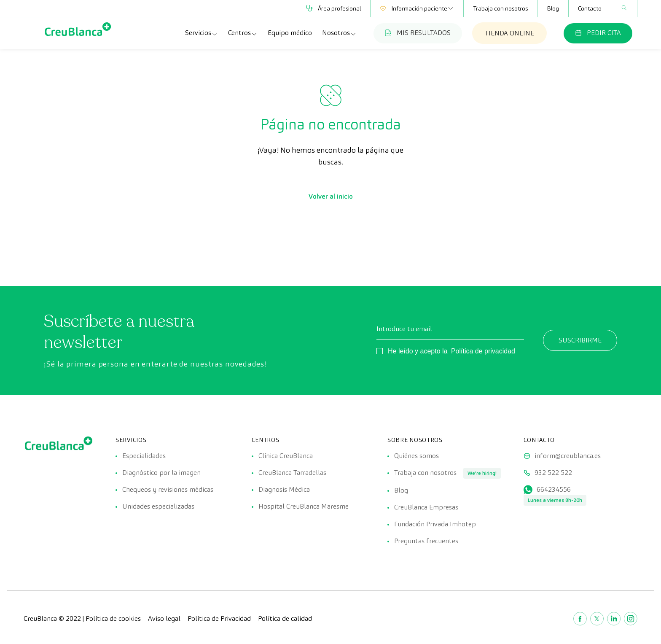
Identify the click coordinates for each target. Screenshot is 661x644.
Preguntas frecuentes (426, 541)
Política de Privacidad (219, 618)
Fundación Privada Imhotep (435, 524)
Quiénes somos (416, 456)
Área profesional (333, 8)
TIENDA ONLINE (509, 33)
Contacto (590, 8)
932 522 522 (553, 473)
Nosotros (339, 33)
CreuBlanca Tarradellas (292, 473)
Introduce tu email (404, 329)
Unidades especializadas (158, 506)
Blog (553, 8)
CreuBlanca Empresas (426, 507)
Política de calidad (285, 618)
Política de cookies (113, 618)
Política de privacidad (483, 351)
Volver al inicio (331, 196)
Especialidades (144, 456)
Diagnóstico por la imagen (161, 473)
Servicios (202, 33)
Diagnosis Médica (284, 489)
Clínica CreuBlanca (286, 456)
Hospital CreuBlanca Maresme (304, 506)
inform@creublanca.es (568, 456)
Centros (243, 33)
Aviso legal (164, 618)
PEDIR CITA (598, 33)
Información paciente (417, 8)
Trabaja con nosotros (500, 8)
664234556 (554, 489)
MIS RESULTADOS (418, 33)
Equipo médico (290, 33)
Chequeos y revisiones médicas (168, 489)
